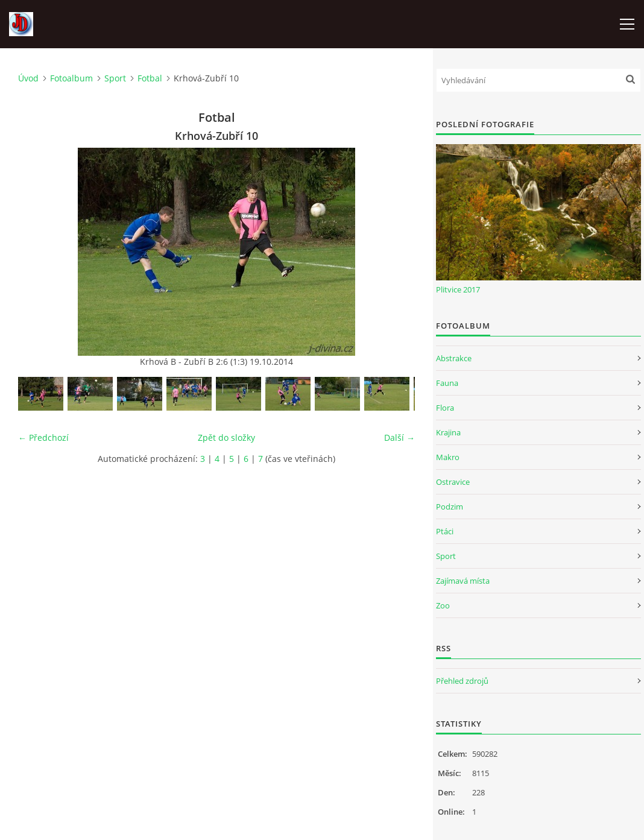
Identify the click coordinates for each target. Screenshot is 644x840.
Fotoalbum (71, 78)
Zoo (443, 605)
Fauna (447, 383)
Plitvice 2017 (458, 289)
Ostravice (453, 482)
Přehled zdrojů (462, 681)
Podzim (450, 507)
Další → (399, 437)
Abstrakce (454, 358)
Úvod (28, 78)
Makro (448, 457)
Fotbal (150, 78)
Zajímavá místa (463, 581)
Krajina (448, 432)
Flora (445, 408)
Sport (115, 78)
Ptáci (445, 531)
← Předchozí (43, 437)
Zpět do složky (226, 437)
